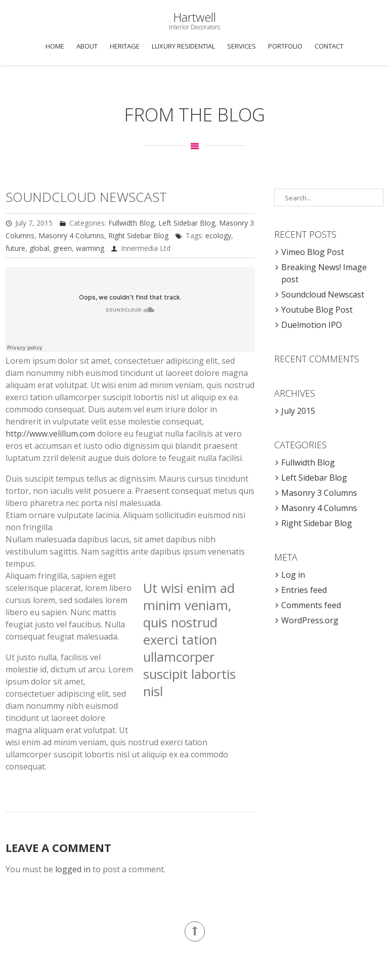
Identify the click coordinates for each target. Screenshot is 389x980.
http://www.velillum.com (50, 434)
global (39, 248)
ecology (218, 236)
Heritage (125, 46)
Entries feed (304, 590)
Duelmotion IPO (312, 325)
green (62, 248)
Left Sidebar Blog (187, 223)
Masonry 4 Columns (71, 236)
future (15, 248)
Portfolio (285, 46)
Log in (293, 575)
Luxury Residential (183, 46)
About (87, 46)
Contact (329, 46)
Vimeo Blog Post (313, 252)
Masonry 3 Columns (319, 493)
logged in (73, 869)
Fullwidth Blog (131, 223)
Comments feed (311, 605)
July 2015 (298, 411)
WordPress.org (310, 620)
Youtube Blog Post (317, 310)
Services (242, 46)
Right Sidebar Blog (138, 236)
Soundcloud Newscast (86, 197)
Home (55, 46)
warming (90, 248)
